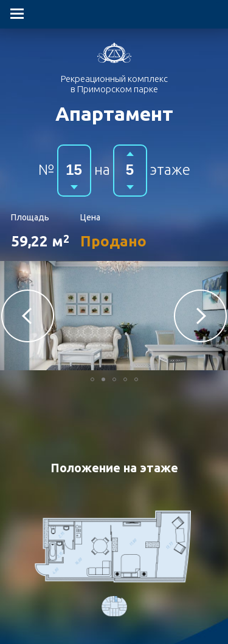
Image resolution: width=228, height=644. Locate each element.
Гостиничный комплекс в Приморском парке (114, 53)
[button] (28, 316)
